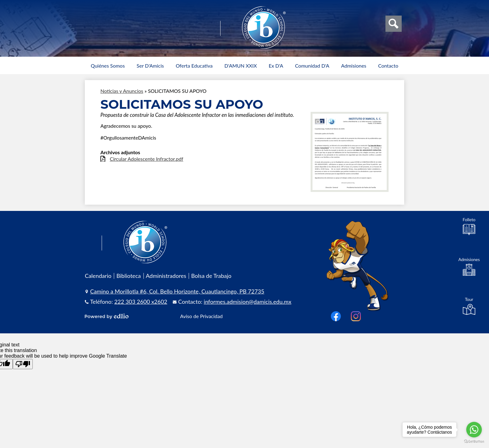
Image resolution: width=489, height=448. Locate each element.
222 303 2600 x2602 (141, 302)
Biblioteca (128, 276)
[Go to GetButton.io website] (474, 442)
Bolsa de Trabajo (211, 276)
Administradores (166, 276)
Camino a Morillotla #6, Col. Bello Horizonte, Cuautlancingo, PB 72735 (177, 291)
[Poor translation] (23, 364)
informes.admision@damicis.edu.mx (247, 302)
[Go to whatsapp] (474, 430)
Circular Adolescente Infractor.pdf (147, 159)
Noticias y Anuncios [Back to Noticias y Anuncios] (122, 91)
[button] (108, 65)
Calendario (98, 276)
